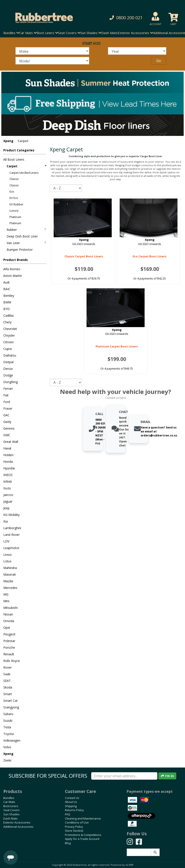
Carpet (26, 166)
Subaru (8, 714)
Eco (12, 191)
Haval (7, 448)
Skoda (8, 687)
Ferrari (8, 389)
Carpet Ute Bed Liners (24, 173)
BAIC (7, 289)
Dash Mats (109, 33)
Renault (9, 654)
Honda (8, 462)
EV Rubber (16, 204)
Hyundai (9, 468)
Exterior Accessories (17, 822)
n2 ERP (129, 865)
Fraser (8, 408)
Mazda (8, 581)
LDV (6, 541)
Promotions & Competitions (83, 835)
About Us (71, 802)
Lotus (7, 561)
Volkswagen (12, 740)
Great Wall (11, 442)
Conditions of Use (77, 822)
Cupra (8, 349)
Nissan (8, 614)
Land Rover (11, 535)
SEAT (7, 681)
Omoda (9, 621)
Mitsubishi (10, 608)
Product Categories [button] (19, 150)
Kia (6, 521)
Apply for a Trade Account (82, 839)
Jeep (6, 508)
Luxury (14, 210)
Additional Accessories (18, 827)
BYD (7, 309)
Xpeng (8, 141)
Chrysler (9, 335)
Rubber (26, 230)
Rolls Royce (12, 661)
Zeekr (7, 760)
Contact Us (72, 798)
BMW (7, 302)
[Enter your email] (124, 776)
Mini (6, 601)
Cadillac (9, 315)
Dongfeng (10, 382)
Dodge (8, 375)
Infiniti (8, 481)
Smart (8, 694)
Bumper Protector (20, 250)
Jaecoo (8, 495)
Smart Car (10, 701)
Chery (7, 322)
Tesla (7, 727)
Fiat (6, 395)
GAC (6, 415)
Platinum (15, 217)
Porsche (9, 647)
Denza (8, 369)
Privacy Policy (74, 827)
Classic (14, 179)
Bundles (9, 798)
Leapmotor (11, 548)
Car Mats (9, 802)
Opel (7, 628)
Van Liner (26, 243)
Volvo (7, 747)
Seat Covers (11, 810)
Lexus (8, 555)
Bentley (9, 296)
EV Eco (14, 198)
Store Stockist (74, 831)
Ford (7, 402)
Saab (7, 674)
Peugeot (9, 634)
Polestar (9, 641)
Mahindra (10, 568)
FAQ (68, 814)
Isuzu (7, 488)
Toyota (8, 734)
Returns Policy (74, 810)
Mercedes (10, 588)
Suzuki (8, 720)
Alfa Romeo (12, 269)
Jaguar (8, 501)
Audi (6, 282)
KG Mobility (11, 515)
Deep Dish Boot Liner (22, 236)
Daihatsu (10, 355)
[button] (125, 18)
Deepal (8, 362)
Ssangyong (11, 707)
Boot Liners (11, 806)
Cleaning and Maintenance (83, 818)
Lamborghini (12, 528)
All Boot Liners (14, 159)
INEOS (8, 475)
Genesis (9, 428)
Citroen (8, 342)
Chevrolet (10, 329)
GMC (7, 435)
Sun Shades (11, 814)
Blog (68, 843)
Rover (8, 667)
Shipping (71, 806)
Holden (8, 455)
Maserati (10, 574)
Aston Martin (13, 276)
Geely (7, 422)
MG (6, 594)
